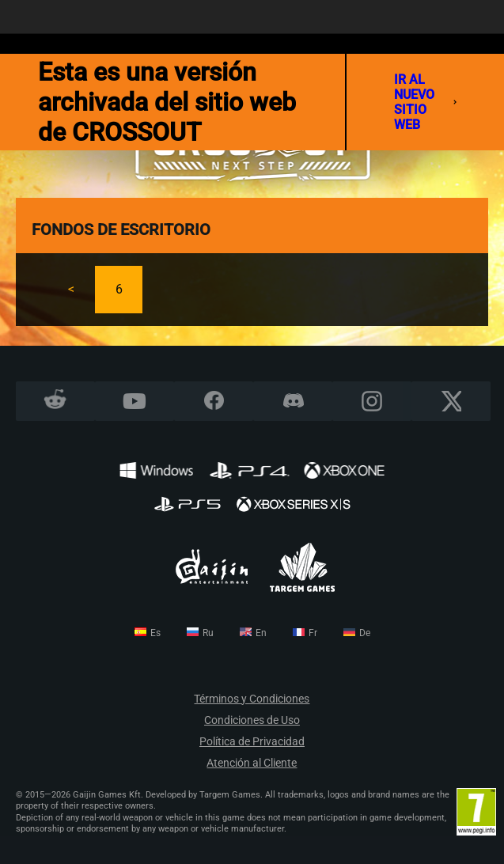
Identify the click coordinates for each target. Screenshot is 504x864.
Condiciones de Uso (252, 720)
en (261, 633)
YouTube (135, 401)
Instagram (372, 401)
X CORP (451, 401)
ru (208, 633)
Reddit (56, 401)
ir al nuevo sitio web (425, 102)
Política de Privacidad (252, 742)
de (365, 633)
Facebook (214, 401)
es (155, 633)
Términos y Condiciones (252, 699)
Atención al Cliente (252, 763)
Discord (293, 401)
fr (313, 633)
